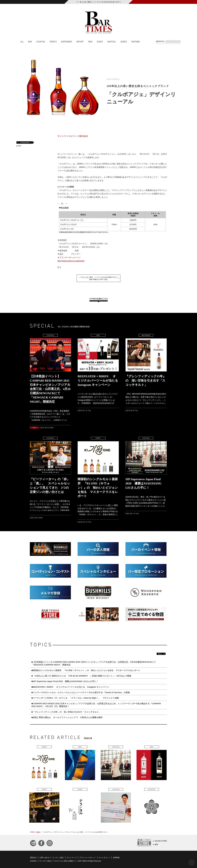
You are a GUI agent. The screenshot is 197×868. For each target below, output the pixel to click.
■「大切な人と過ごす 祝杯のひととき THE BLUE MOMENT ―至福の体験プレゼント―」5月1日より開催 (81, 676)
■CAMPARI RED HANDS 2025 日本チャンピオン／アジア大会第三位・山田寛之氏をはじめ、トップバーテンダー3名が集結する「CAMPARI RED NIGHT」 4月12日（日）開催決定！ (96, 705)
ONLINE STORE (161, 841)
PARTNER (136, 42)
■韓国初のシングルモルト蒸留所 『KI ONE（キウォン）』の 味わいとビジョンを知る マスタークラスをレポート (87, 670)
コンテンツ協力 (58, 858)
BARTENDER (67, 42)
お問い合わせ (44, 858)
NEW (90, 42)
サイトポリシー (104, 858)
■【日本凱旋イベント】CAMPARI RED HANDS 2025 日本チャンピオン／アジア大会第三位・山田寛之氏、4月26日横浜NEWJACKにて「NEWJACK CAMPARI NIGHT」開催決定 (94, 663)
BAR (30, 42)
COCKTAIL (41, 42)
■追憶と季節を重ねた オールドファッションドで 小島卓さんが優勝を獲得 (67, 717)
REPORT (80, 42)
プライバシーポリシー (88, 858)
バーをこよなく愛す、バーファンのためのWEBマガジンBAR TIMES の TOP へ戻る (99, 278)
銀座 (156, 844)
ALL (22, 42)
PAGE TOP (192, 863)
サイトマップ (72, 858)
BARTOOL (112, 42)
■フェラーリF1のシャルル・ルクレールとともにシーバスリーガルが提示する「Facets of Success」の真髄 (81, 692)
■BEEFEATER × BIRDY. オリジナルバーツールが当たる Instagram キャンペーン (70, 687)
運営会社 (33, 858)
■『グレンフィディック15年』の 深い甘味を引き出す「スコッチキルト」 (66, 712)
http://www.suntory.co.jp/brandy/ (71, 261)
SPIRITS (53, 42)
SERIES (124, 42)
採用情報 (116, 858)
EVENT (100, 42)
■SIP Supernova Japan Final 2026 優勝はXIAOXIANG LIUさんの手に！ (65, 681)
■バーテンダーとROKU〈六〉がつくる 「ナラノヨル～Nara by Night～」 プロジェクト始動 (75, 698)
